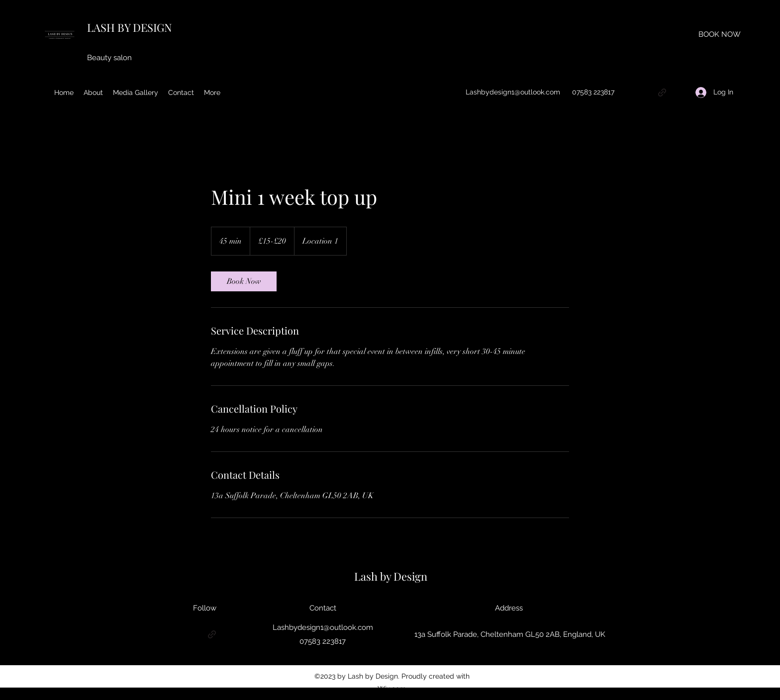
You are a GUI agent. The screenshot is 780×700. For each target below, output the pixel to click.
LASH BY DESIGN (130, 27)
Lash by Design (391, 576)
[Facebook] (677, 92)
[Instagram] (647, 92)
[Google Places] (632, 92)
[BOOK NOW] (720, 34)
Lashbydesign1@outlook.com (513, 92)
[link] (244, 281)
